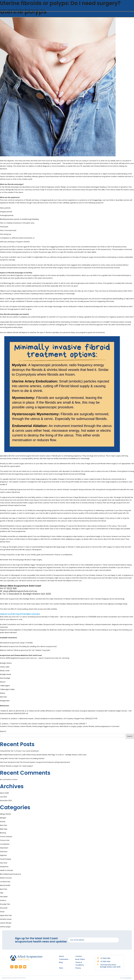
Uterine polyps (37, 726)
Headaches (4, 867)
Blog (61, 962)
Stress (2, 912)
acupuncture (54, 726)
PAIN (2, 893)
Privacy (78, 968)
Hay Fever (4, 863)
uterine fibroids (26, 726)
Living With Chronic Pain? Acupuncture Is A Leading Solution (22, 758)
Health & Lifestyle (6, 870)
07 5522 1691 (104, 958)
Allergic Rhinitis (5, 814)
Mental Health (5, 885)
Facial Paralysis (6, 859)
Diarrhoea (4, 852)
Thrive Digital (128, 978)
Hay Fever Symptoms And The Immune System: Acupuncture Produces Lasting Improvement (35, 762)
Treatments (64, 959)
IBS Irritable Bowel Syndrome (10, 874)
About (61, 956)
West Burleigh (5, 678)
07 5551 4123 (104, 962)
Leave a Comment (112, 726)
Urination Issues (6, 919)
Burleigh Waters (6, 663)
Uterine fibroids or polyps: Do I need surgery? (17, 766)
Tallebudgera (5, 686)
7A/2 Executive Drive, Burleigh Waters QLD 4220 (110, 966)
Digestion (3, 855)
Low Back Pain (5, 882)
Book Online (80, 959)
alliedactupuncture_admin (35, 10)
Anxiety (3, 822)
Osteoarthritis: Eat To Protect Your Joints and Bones (19, 751)
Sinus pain (4, 908)
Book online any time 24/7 (10, 617)
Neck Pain (4, 889)
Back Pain (4, 825)
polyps (80, 726)
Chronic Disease (13, 726)
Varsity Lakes (5, 667)
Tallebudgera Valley (7, 689)
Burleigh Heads (5, 674)
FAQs (61, 968)
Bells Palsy (4, 829)
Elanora (3, 682)
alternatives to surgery (68, 726)
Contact (79, 956)
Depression (4, 848)
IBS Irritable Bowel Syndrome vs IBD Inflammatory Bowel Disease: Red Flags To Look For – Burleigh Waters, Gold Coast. (43, 755)
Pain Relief (4, 897)
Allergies (3, 818)
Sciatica (3, 900)
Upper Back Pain (6, 915)
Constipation (5, 844)
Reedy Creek (5, 671)
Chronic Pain (5, 840)
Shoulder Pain (5, 904)
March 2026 (4, 793)
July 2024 (4, 797)
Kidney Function (6, 878)
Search (3, 731)
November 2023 (6, 801)
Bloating (3, 833)
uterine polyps (100, 726)
